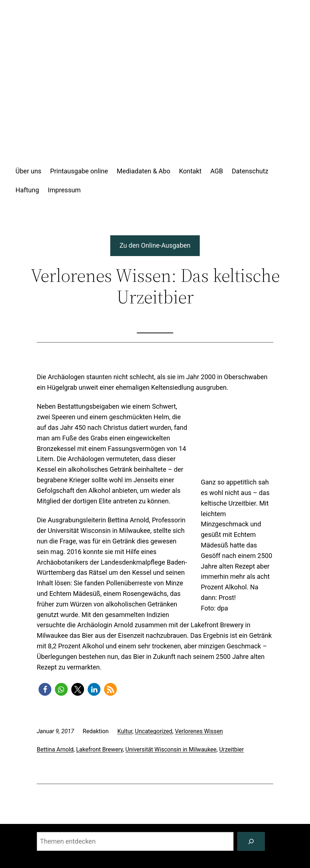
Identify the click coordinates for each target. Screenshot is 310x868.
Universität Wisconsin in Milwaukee (171, 749)
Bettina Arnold (55, 749)
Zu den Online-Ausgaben (155, 245)
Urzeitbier (231, 749)
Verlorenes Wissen (199, 731)
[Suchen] (251, 841)
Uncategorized (154, 731)
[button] (45, 689)
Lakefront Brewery (99, 749)
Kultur (125, 731)
